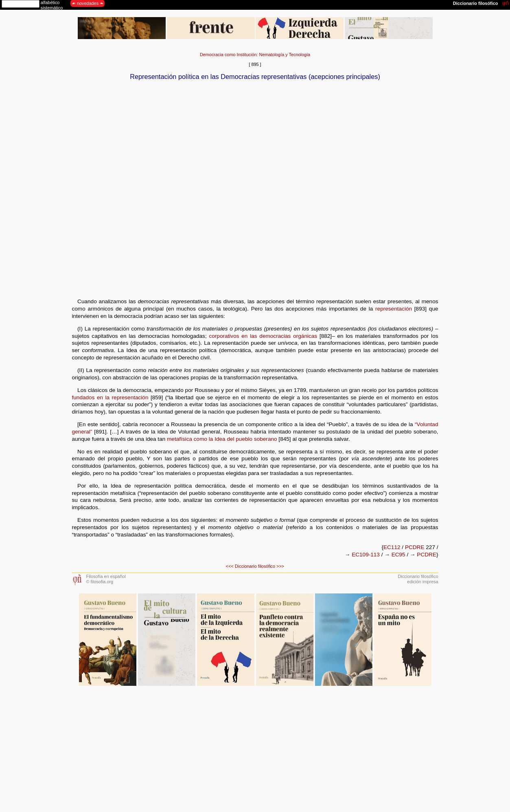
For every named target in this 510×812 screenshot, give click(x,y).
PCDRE (415, 547)
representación (394, 309)
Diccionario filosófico (255, 566)
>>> (280, 566)
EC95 (398, 555)
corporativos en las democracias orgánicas (263, 336)
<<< (230, 566)
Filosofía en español (106, 576)
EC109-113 (366, 555)
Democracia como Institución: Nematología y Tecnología (255, 55)
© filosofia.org (100, 582)
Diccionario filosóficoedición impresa (418, 579)
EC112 (392, 547)
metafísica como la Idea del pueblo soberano (222, 439)
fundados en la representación (110, 397)
